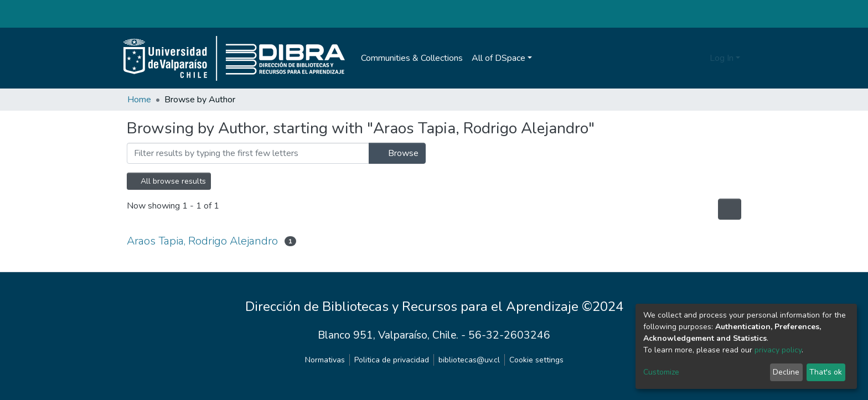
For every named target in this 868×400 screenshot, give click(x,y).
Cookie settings (536, 360)
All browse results (169, 181)
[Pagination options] (730, 209)
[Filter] (248, 153)
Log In (722, 58)
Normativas (325, 360)
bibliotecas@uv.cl (469, 360)
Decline (786, 372)
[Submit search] (699, 58)
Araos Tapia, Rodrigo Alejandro (202, 241)
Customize (661, 372)
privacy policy (778, 350)
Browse (397, 153)
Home (139, 100)
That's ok (826, 372)
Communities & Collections (412, 58)
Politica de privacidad (392, 360)
